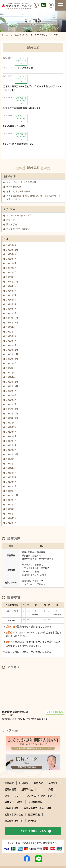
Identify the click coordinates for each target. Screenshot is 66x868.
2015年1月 (12, 514)
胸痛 (51, 789)
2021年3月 (12, 400)
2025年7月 (12, 259)
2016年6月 (12, 482)
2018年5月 (12, 445)
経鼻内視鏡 (10, 789)
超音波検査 (27, 789)
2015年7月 (12, 500)
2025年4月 (12, 272)
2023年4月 (12, 341)
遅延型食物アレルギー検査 (37, 808)
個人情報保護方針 (14, 821)
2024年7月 (12, 295)
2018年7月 (12, 441)
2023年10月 (12, 322)
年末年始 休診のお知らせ (18, 191)
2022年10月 (12, 359)
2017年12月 (12, 454)
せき (41, 789)
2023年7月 (12, 332)
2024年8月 (12, 291)
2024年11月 (12, 282)
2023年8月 (12, 327)
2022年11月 (12, 354)
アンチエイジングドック (39, 796)
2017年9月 (12, 459)
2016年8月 (12, 473)
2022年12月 (12, 350)
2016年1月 (12, 491)
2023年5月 (12, 336)
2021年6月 (12, 395)
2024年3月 (12, 313)
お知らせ (11, 220)
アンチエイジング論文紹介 (19, 229)
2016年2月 (12, 486)
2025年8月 (12, 254)
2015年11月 (12, 495)
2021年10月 (12, 386)
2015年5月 (12, 504)
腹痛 (7, 796)
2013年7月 (12, 523)
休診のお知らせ (14, 187)
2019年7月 (12, 427)
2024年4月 (12, 309)
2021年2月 (12, 404)
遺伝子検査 (34, 814)
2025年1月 (12, 277)
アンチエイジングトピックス (20, 216)
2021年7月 (12, 391)
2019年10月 (12, 418)
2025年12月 (12, 250)
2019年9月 (12, 423)
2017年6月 (12, 468)
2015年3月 (12, 509)
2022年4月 (12, 377)
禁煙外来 (53, 783)
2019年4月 (12, 436)
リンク (18, 796)
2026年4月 (12, 245)
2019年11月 (12, 413)
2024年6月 (12, 300)
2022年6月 (12, 373)
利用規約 (33, 821)
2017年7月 (12, 464)
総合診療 (9, 783)
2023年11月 (12, 318)
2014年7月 (12, 518)
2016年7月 (12, 477)
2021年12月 (12, 382)
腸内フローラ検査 (14, 802)
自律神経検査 (35, 802)
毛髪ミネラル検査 (14, 814)
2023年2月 (12, 345)
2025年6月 (12, 263)
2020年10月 (12, 409)
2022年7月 (12, 368)
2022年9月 (12, 363)
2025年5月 (12, 268)
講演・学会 (12, 224)
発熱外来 (38, 783)
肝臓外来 (24, 783)
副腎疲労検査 (11, 808)
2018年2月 (12, 450)
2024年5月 (12, 304)
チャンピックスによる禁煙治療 (21, 182)
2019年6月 (12, 432)
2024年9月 (12, 286)
